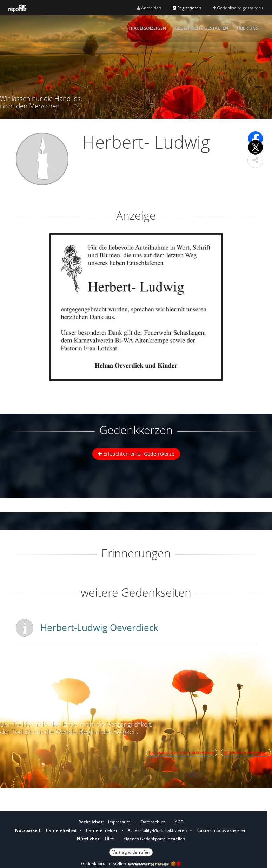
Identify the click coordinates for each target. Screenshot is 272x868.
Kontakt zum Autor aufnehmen (182, 752)
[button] (255, 160)
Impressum (119, 822)
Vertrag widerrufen (131, 852)
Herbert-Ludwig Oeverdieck (99, 627)
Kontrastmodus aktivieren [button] (221, 830)
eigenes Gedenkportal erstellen (154, 839)
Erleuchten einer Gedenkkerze (136, 454)
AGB (179, 822)
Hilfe (110, 839)
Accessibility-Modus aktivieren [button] (157, 830)
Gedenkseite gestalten (238, 8)
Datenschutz (153, 822)
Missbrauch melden (246, 752)
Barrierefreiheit (61, 830)
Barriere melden (102, 830)
